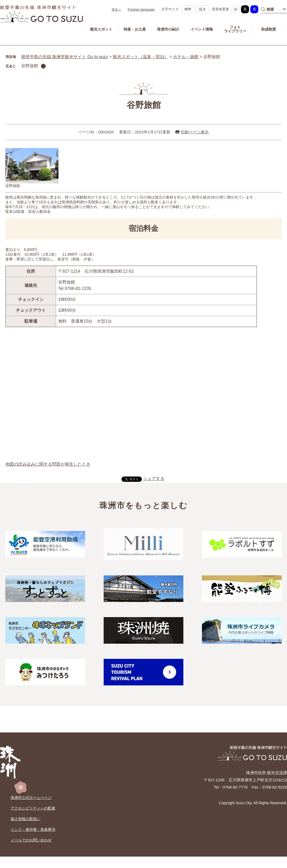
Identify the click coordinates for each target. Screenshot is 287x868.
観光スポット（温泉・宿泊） (141, 57)
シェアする (154, 479)
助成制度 (269, 29)
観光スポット (101, 29)
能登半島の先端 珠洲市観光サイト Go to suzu (65, 57)
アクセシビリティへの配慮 (33, 808)
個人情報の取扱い (26, 819)
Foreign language (141, 10)
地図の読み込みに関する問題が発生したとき (48, 464)
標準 (188, 9)
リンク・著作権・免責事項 (33, 829)
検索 (270, 9)
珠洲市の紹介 (168, 29)
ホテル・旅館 (186, 57)
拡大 (202, 9)
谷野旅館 (30, 66)
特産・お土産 (135, 29)
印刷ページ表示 (195, 132)
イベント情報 (202, 29)
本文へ (116, 10)
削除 (43, 66)
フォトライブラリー (235, 29)
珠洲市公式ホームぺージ (31, 798)
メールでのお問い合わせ (31, 840)
